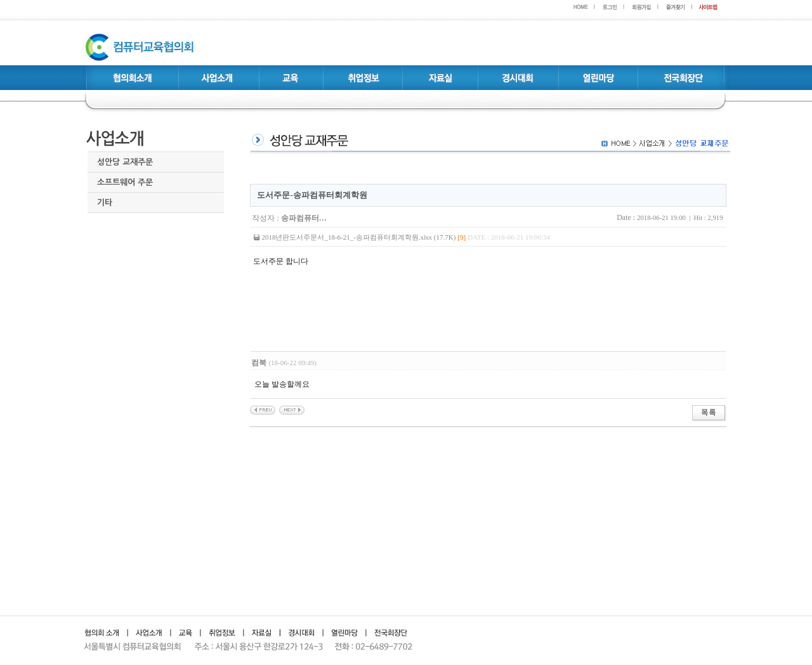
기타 (105, 203)
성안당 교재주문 (125, 162)
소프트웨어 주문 (125, 182)
